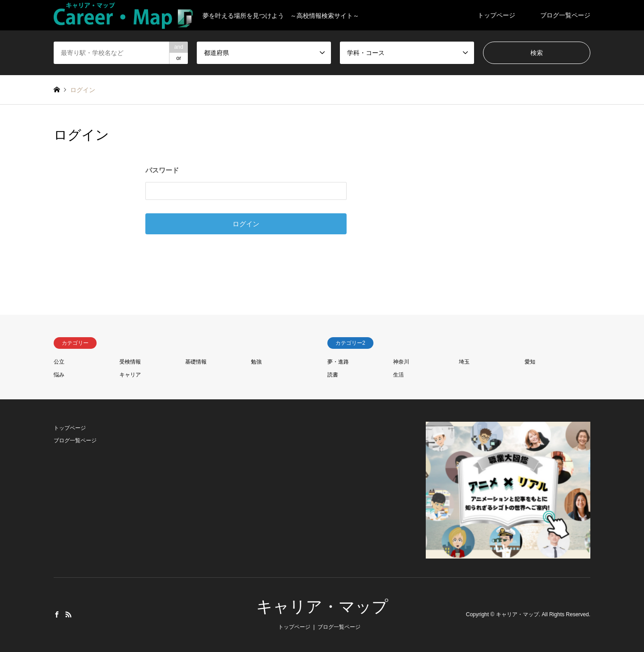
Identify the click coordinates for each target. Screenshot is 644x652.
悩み (59, 375)
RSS (68, 614)
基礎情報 (196, 362)
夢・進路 (338, 362)
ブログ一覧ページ (565, 15)
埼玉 (464, 362)
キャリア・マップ (322, 607)
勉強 (256, 362)
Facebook (57, 614)
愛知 (530, 362)
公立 (59, 362)
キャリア (130, 375)
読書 (333, 375)
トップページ (496, 15)
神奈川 (401, 362)
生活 (398, 375)
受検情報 (130, 362)
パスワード (162, 170)
